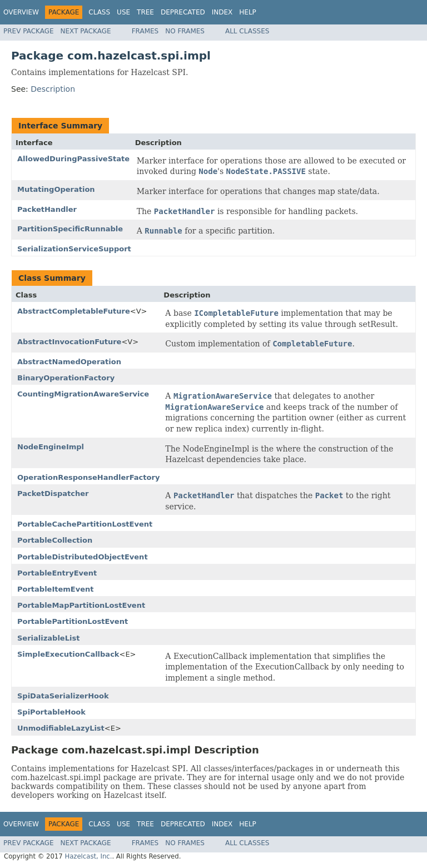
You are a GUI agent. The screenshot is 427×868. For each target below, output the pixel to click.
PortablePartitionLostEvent (73, 621)
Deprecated (183, 12)
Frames (145, 31)
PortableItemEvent (56, 589)
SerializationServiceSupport (74, 249)
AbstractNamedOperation (69, 362)
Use (123, 12)
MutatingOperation (56, 189)
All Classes (247, 31)
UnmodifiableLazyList (61, 728)
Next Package (86, 31)
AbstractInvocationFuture (69, 342)
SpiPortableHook (51, 712)
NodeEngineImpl (51, 447)
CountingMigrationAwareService (83, 394)
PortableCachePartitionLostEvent (85, 524)
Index (222, 12)
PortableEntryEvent (57, 573)
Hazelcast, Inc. (88, 856)
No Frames (185, 31)
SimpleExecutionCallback (68, 654)
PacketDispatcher (53, 493)
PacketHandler (47, 209)
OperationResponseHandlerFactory (88, 477)
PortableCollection (55, 540)
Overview (21, 12)
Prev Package (29, 31)
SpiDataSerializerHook (63, 696)
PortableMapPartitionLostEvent (81, 605)
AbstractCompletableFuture (74, 311)
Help (248, 12)
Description (53, 89)
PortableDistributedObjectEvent (83, 557)
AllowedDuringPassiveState (73, 159)
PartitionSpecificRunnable (70, 229)
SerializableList (48, 638)
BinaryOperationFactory (66, 378)
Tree (145, 12)
